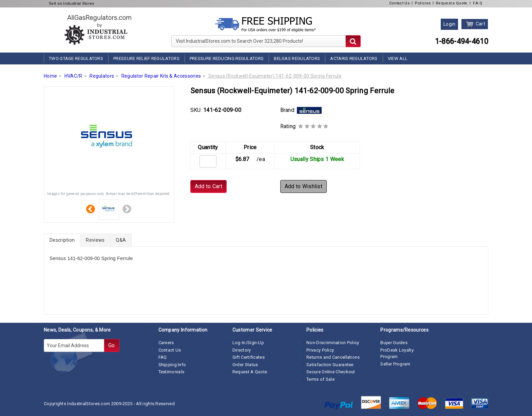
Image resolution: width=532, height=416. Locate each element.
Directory (242, 350)
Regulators (102, 76)
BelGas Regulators (297, 58)
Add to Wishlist (304, 186)
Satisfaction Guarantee (330, 365)
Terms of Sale (320, 379)
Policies (423, 3)
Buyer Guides (394, 343)
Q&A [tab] (121, 240)
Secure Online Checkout (331, 372)
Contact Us (399, 3)
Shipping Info (172, 365)
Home (50, 76)
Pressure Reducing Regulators (227, 58)
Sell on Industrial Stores (72, 4)
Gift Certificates (249, 357)
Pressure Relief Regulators (146, 58)
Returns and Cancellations (333, 357)
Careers (166, 343)
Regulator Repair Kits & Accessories (161, 76)
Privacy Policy (320, 350)
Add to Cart (208, 186)
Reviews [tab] (95, 240)
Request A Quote (250, 372)
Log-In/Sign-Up (248, 343)
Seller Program (395, 364)
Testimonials (172, 372)
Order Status (245, 365)
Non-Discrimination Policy (333, 343)
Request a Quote (452, 3)
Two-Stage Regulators (76, 58)
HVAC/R (73, 76)
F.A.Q (478, 3)
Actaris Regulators (354, 58)
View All (398, 58)
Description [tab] (62, 240)
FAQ (163, 357)
